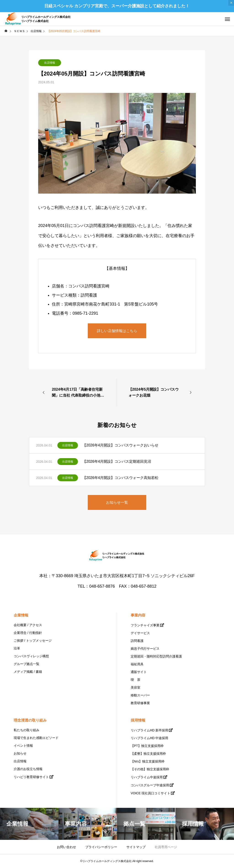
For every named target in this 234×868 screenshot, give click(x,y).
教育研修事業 (140, 703)
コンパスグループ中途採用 (150, 785)
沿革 (17, 648)
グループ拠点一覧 (27, 664)
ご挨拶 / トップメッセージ (33, 641)
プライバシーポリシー (101, 847)
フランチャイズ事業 (145, 625)
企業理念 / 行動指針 (28, 633)
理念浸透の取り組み (30, 720)
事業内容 (138, 615)
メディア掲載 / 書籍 (28, 672)
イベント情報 (23, 746)
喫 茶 (136, 680)
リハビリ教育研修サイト (31, 777)
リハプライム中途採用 (147, 777)
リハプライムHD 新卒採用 (149, 730)
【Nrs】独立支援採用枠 (148, 761)
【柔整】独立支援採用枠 (148, 754)
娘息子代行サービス (145, 649)
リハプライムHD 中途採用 (149, 738)
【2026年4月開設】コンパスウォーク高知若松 (121, 478)
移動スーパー (140, 695)
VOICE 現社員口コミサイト (150, 793)
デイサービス (140, 633)
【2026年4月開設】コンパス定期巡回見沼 (117, 461)
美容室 (136, 687)
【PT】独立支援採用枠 (147, 746)
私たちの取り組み (27, 730)
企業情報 (21, 615)
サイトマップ (136, 847)
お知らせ (20, 753)
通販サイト (139, 672)
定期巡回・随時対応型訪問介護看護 (156, 656)
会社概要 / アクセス (28, 625)
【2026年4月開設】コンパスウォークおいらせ (121, 445)
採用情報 (138, 720)
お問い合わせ (66, 847)
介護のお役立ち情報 (28, 769)
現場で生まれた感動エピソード (36, 738)
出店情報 (50, 63)
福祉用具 (137, 664)
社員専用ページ (166, 847)
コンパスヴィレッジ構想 (31, 656)
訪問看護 (137, 641)
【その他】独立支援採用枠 (150, 769)
